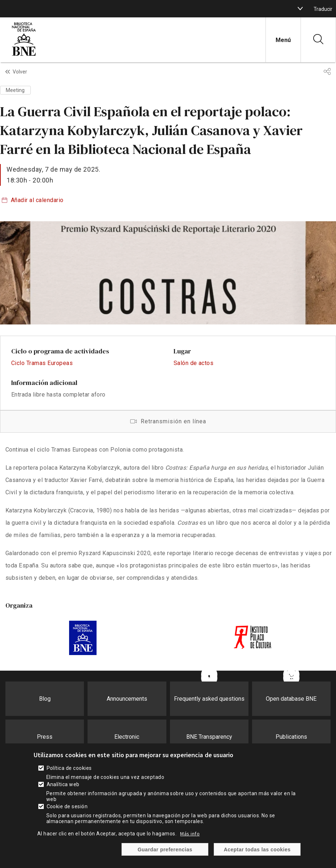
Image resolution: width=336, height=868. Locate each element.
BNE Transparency (209, 737)
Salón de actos (194, 363)
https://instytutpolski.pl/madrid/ (253, 638)
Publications (291, 737)
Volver (20, 72)
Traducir (323, 9)
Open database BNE (291, 699)
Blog (45, 699)
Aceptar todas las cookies (257, 850)
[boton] (300, 9)
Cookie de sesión (67, 806)
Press (45, 737)
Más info (190, 834)
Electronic (127, 737)
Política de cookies (69, 768)
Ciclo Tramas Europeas (42, 363)
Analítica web (63, 784)
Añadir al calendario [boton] (37, 200)
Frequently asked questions (209, 699)
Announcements (127, 699)
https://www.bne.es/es (83, 638)
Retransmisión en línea (168, 422)
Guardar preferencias (165, 850)
